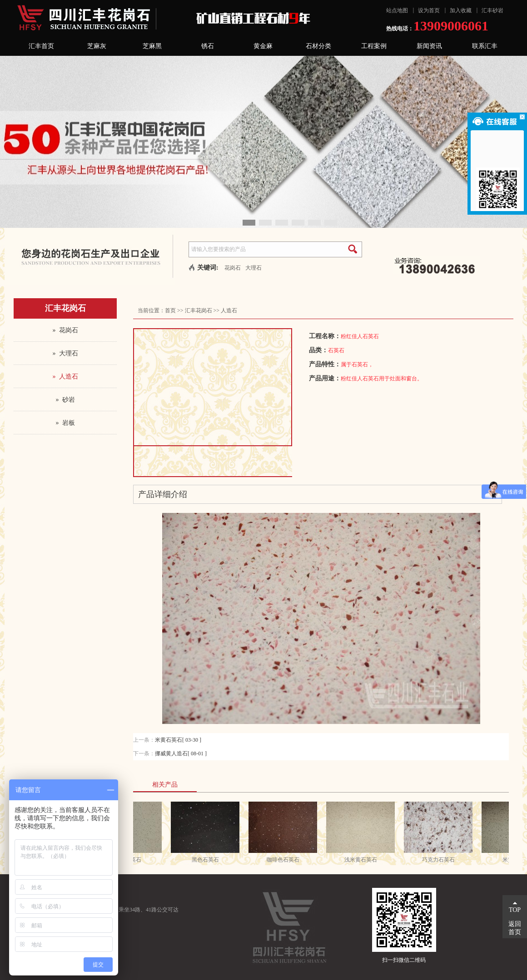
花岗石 (233, 268)
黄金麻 (263, 46)
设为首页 (429, 10)
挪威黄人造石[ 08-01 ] (181, 753)
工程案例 (374, 46)
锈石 (208, 46)
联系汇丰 (485, 46)
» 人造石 (65, 377)
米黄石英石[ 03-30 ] (178, 740)
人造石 (229, 310)
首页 (170, 310)
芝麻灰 (97, 46)
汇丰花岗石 (199, 310)
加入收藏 (461, 10)
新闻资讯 (429, 46)
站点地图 (397, 10)
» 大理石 (65, 353)
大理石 (254, 268)
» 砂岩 (65, 400)
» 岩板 (65, 423)
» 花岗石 (65, 330)
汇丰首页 (41, 46)
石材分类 (318, 46)
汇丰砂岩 (492, 10)
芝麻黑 (152, 46)
